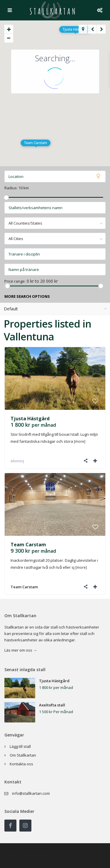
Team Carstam (28, 545)
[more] (80, 441)
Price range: (15, 281)
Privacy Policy (16, 861)
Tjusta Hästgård (30, 419)
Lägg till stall (20, 746)
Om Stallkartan (23, 755)
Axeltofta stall (52, 705)
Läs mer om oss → (21, 650)
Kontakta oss (21, 764)
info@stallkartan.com (31, 793)
